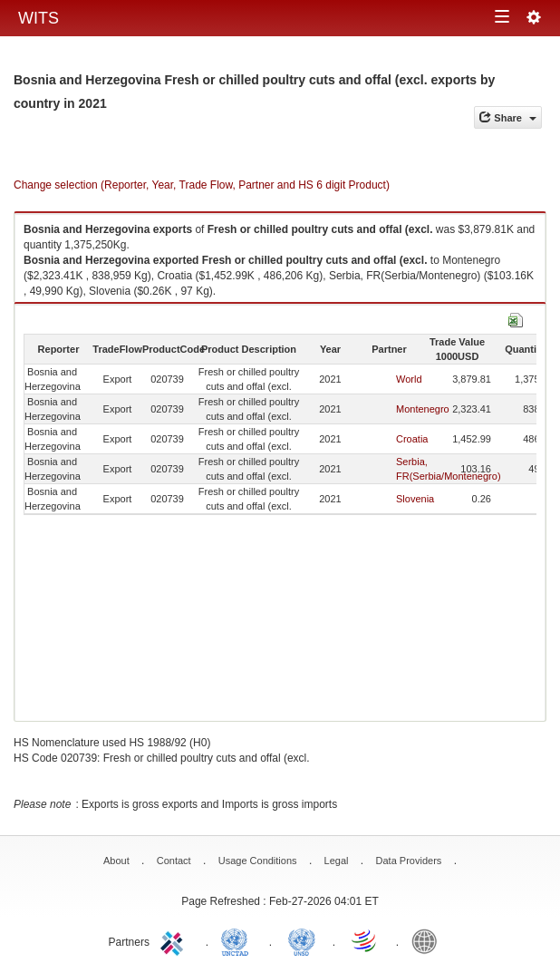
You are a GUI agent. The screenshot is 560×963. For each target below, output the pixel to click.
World (409, 379)
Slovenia (415, 499)
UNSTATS (302, 940)
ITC (175, 940)
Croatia (412, 439)
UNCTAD (238, 940)
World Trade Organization (365, 940)
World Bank (429, 940)
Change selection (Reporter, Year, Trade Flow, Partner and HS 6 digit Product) (202, 185)
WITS (39, 18)
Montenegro (423, 409)
